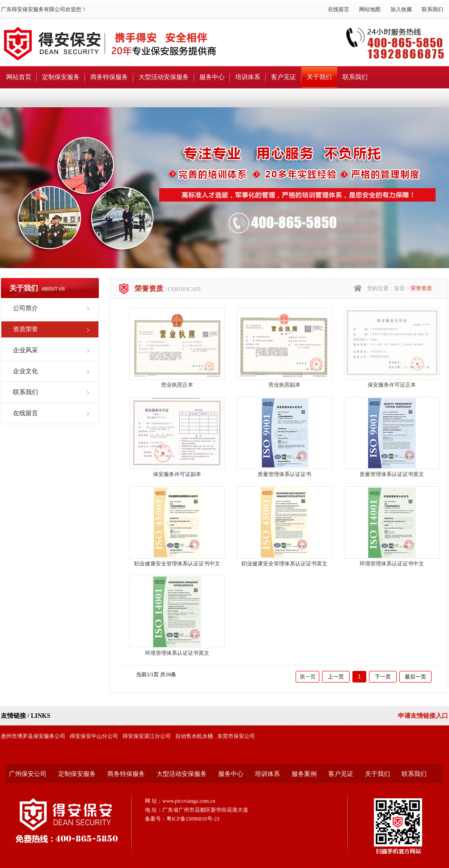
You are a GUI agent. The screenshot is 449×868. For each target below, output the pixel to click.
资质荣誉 (25, 329)
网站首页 (19, 77)
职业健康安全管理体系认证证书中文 (177, 564)
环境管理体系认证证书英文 (177, 653)
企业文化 (25, 371)
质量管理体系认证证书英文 (392, 474)
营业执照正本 (177, 385)
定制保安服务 (61, 77)
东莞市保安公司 (236, 736)
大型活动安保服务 (164, 77)
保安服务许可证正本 (392, 385)
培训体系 (248, 77)
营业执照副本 (284, 385)
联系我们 (432, 9)
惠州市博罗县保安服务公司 (33, 736)
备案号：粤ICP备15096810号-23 (182, 819)
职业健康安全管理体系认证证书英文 (284, 564)
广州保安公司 (28, 774)
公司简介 (25, 308)
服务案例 (304, 774)
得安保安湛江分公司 (147, 736)
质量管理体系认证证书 (284, 474)
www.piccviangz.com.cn (189, 801)
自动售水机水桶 (194, 736)
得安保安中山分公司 (94, 736)
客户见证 (284, 77)
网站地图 (370, 9)
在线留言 (339, 9)
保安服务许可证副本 (177, 474)
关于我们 (319, 77)
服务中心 (212, 77)
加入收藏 (401, 9)
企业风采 (25, 350)
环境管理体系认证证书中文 (392, 564)
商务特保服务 (109, 77)
